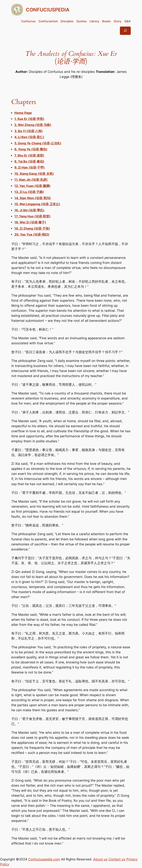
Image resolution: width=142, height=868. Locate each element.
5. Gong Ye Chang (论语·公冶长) (38, 143)
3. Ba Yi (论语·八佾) (29, 131)
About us (100, 859)
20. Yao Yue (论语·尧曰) (32, 235)
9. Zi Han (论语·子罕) (30, 167)
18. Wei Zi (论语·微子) (30, 222)
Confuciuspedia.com (44, 859)
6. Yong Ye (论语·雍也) (31, 149)
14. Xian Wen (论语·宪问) (33, 198)
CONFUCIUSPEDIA (48, 10)
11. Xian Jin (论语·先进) (31, 180)
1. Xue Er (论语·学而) (29, 119)
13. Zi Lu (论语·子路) (29, 192)
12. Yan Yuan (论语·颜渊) (32, 186)
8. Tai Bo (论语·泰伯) (29, 161)
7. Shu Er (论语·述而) (29, 155)
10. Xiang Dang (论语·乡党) (34, 174)
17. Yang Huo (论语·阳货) (32, 216)
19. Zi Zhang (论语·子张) (32, 229)
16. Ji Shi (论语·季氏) (29, 210)
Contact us (117, 859)
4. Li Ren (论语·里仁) (29, 137)
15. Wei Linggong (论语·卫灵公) (37, 204)
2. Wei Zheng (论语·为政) (33, 125)
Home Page (23, 113)
